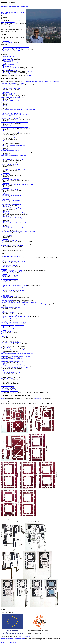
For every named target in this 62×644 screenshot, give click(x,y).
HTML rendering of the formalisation (18, 101)
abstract (5, 274)
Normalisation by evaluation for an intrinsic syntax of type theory (15, 356)
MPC (5, 330)
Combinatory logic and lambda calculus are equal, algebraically (15, 127)
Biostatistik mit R (7, 74)
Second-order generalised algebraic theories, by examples (16, 47)
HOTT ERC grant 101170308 (27, 636)
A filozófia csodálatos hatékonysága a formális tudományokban (15, 115)
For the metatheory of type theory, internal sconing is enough (14, 122)
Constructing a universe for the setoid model (10, 151)
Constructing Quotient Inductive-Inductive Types (12, 189)
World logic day (7, 280)
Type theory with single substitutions (9, 102)
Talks (18, 6)
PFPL (19, 51)
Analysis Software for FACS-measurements (10, 249)
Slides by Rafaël (7, 126)
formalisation (6, 92)
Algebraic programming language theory (10, 334)
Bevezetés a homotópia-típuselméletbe (9, 240)
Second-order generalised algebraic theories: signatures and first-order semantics (19, 110)
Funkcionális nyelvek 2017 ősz (10, 70)
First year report (4, 243)
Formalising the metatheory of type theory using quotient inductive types (17, 354)
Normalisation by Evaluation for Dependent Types (12, 218)
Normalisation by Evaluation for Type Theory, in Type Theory (14, 208)
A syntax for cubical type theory (8, 381)
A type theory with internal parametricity (10, 279)
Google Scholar (33, 81)
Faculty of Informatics (6, 13)
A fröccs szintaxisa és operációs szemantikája (11, 204)
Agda (5, 62)
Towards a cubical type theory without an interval (12, 228)
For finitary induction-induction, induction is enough (12, 159)
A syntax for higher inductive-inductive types (11, 195)
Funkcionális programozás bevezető (11, 73)
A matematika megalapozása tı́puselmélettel (10, 256)
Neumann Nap (7, 298)
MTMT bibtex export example (53, 81)
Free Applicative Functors (6, 235)
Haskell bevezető (7, 68)
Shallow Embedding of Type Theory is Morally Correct (13, 169)
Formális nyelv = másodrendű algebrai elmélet (14, 48)
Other (27, 6)
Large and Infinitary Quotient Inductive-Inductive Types (13, 156)
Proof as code (4, 269)
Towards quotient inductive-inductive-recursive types (12, 290)
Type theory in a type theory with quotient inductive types (13, 213)
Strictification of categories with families (10, 265)
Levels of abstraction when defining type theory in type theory (14, 315)
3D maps (3, 398)
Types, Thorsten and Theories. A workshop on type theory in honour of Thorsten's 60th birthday (25, 304)
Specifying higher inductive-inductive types (10, 340)
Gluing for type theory (6, 174)
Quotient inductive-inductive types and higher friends (12, 325)
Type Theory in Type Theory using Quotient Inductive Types (14, 223)
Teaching (3, 6)
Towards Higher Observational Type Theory (10, 308)
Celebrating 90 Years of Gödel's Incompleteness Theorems (16, 316)
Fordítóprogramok (7, 67)
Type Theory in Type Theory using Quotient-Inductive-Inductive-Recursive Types (19, 303)
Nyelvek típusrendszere (9, 51)
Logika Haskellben (16, 68)
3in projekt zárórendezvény (9, 324)
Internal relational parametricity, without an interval (12, 272)
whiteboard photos (19, 63)
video (29, 72)
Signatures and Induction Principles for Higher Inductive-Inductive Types (17, 184)
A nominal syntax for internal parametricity (10, 372)
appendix (5, 193)
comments (6, 239)
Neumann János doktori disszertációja (9, 284)
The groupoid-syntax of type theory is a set (10, 88)
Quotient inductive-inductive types (8, 331)
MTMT (25, 81)
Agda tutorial (6, 52)
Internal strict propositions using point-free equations (12, 137)
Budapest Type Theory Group (7, 11)
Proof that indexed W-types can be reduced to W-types (13, 639)
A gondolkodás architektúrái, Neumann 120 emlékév (15, 285)
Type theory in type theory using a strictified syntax (12, 97)
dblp (28, 81)
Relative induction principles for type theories (11, 142)
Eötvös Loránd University (6, 15)
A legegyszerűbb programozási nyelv (9, 313)
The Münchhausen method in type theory (10, 132)
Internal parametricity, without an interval (10, 118)
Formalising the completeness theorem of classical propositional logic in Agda (18, 232)
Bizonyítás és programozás (7, 347)
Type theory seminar (8, 42)
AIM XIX (6, 390)
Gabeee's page (38, 398)
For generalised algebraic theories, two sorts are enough (13, 84)
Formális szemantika (8, 60)
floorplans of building (10, 22)
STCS (5, 333)
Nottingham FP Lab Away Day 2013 (9, 642)
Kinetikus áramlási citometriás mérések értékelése (12, 245)
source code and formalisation (10, 136)
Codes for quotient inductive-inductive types (10, 200)
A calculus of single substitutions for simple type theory (13, 146)
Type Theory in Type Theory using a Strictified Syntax (13, 262)
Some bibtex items (41, 81)
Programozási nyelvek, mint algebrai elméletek (11, 107)
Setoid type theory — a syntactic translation (10, 179)
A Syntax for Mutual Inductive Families (9, 164)
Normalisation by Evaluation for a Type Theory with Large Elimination (16, 350)
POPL (5, 276)
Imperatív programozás (9, 64)
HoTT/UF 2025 (7, 267)
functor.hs (23, 69)
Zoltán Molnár (9, 95)
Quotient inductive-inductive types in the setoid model (13, 319)
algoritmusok (30, 75)
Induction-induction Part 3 (6, 336)
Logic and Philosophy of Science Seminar (13, 270)
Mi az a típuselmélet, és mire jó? (8, 93)
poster (5, 370)
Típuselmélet (6, 41)
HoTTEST (6, 326)
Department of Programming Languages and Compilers (13, 12)
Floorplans (22, 6)
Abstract (5, 281)
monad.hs (28, 69)
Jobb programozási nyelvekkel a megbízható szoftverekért (14, 323)
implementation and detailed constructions (13, 113)
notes (32, 72)
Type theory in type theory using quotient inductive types (13, 365)
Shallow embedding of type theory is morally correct (12, 329)
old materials (9, 62)
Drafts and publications (11, 6)
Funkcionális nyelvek (8, 59)
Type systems (6, 49)
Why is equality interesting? (7, 300)
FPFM (5, 355)
